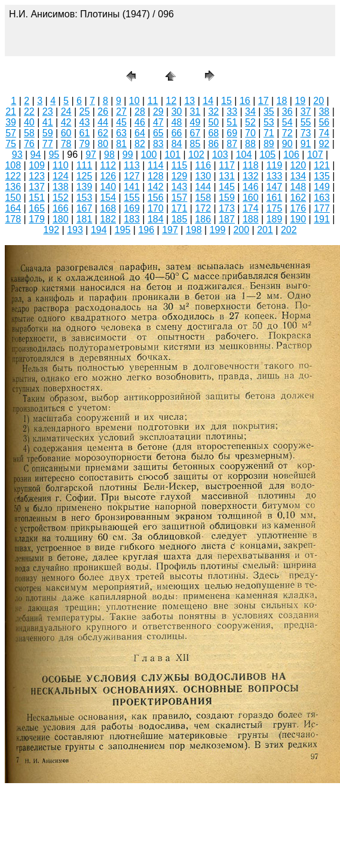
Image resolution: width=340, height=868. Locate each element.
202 (289, 230)
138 (61, 187)
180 (61, 219)
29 (158, 111)
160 (251, 198)
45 (121, 122)
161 (275, 198)
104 (244, 155)
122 (13, 176)
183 (132, 219)
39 (11, 122)
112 (108, 165)
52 (250, 122)
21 (11, 111)
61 (85, 133)
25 (85, 111)
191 (322, 219)
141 (132, 187)
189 (275, 219)
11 (153, 101)
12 (171, 101)
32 (213, 111)
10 (134, 101)
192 (51, 230)
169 (132, 208)
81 (121, 144)
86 (213, 144)
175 (275, 208)
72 (287, 133)
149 (322, 187)
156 (156, 198)
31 (195, 111)
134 (298, 176)
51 (232, 122)
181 (85, 219)
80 (103, 144)
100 (149, 155)
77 (48, 144)
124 (61, 176)
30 (177, 111)
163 (322, 198)
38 (324, 111)
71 (269, 133)
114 (156, 165)
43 (85, 122)
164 (13, 208)
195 (123, 230)
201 (265, 230)
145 (227, 187)
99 (128, 155)
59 (48, 133)
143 (180, 187)
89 (269, 144)
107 (315, 155)
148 (298, 187)
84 (177, 144)
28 (140, 111)
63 (121, 133)
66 (177, 133)
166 (61, 208)
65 (158, 133)
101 (172, 155)
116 (203, 165)
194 (99, 230)
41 (48, 122)
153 (85, 198)
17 (264, 101)
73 (306, 133)
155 (132, 198)
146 (251, 187)
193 (75, 230)
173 (227, 208)
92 (324, 144)
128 (156, 176)
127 (132, 176)
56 (324, 122)
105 (267, 155)
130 (203, 176)
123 (37, 176)
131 (227, 176)
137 (37, 187)
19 (300, 101)
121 (322, 165)
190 (298, 219)
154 (108, 198)
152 (61, 198)
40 (29, 122)
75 (11, 144)
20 (318, 101)
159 (227, 198)
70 (250, 133)
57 (11, 133)
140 (108, 187)
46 (140, 122)
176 (298, 208)
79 (85, 144)
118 (251, 165)
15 (226, 101)
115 (180, 165)
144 (203, 187)
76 (29, 144)
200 (241, 230)
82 (140, 144)
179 (37, 219)
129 (180, 176)
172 (203, 208)
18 (282, 101)
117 (227, 165)
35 (269, 111)
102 (196, 155)
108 (13, 165)
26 (103, 111)
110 (61, 165)
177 (322, 208)
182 (108, 219)
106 (291, 155)
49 (195, 122)
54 (287, 122)
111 (85, 165)
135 (322, 176)
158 (203, 198)
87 (232, 144)
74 (324, 133)
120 (298, 165)
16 (245, 101)
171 (180, 208)
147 (275, 187)
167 (85, 208)
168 (108, 208)
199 (218, 230)
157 (180, 198)
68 (213, 133)
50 (213, 122)
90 (287, 144)
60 (66, 133)
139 (85, 187)
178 (13, 219)
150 (13, 198)
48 (177, 122)
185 (180, 219)
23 (48, 111)
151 (37, 198)
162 (298, 198)
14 (208, 101)
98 (109, 155)
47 (158, 122)
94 (36, 155)
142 (156, 187)
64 (140, 133)
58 (29, 133)
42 (66, 122)
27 (121, 111)
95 (54, 155)
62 (103, 133)
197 (170, 230)
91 (306, 144)
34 (250, 111)
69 (232, 133)
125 (85, 176)
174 (251, 208)
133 (275, 176)
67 (195, 133)
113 (132, 165)
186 (203, 219)
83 (158, 144)
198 (194, 230)
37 (306, 111)
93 (17, 155)
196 (146, 230)
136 (13, 187)
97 (91, 155)
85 (195, 144)
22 (29, 111)
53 (269, 122)
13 (189, 101)
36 (287, 111)
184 (156, 219)
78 (66, 144)
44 (103, 122)
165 (37, 208)
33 (232, 111)
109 (37, 165)
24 (66, 111)
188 (251, 219)
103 (220, 155)
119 (275, 165)
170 (156, 208)
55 (306, 122)
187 (227, 219)
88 (250, 144)
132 (251, 176)
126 (108, 176)
